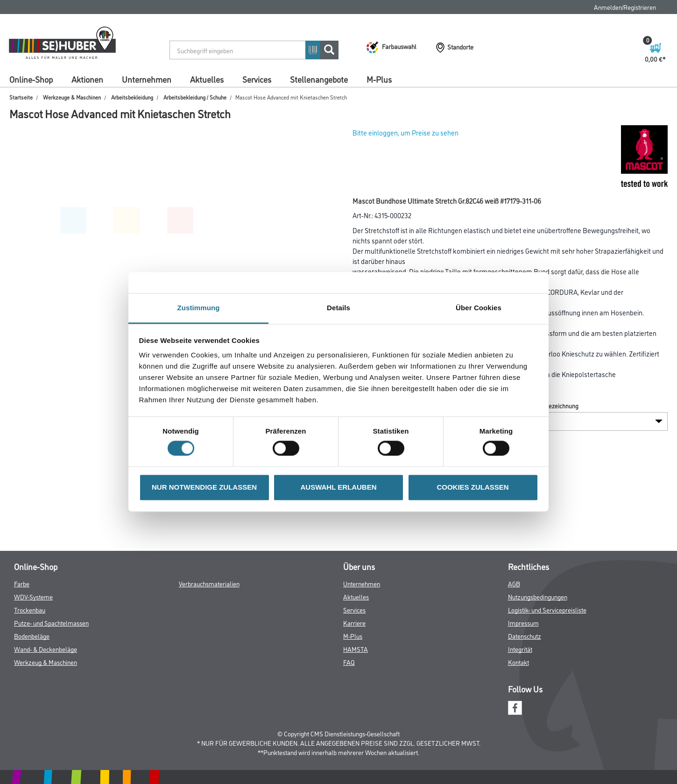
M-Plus (379, 79)
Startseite (21, 97)
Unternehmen (147, 79)
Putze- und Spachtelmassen (51, 623)
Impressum (523, 623)
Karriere (354, 623)
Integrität (520, 649)
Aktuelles (207, 79)
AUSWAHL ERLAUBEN (338, 487)
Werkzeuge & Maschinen (72, 97)
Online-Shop (31, 79)
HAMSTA (356, 649)
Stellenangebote (319, 79)
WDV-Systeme (33, 596)
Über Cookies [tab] (479, 308)
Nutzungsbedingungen (538, 596)
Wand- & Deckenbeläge (46, 649)
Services (257, 79)
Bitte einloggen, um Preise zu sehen (405, 132)
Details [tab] (338, 308)
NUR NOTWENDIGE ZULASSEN (204, 487)
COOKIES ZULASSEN (472, 487)
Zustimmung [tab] (199, 308)
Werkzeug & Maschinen (46, 662)
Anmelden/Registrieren (625, 7)
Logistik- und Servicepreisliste (547, 609)
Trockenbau (30, 609)
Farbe (22, 583)
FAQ (349, 662)
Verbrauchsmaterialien (209, 583)
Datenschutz (525, 636)
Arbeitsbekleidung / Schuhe (195, 97)
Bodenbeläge (32, 636)
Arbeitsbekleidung (132, 97)
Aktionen (87, 79)
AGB (514, 583)
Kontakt (518, 662)
